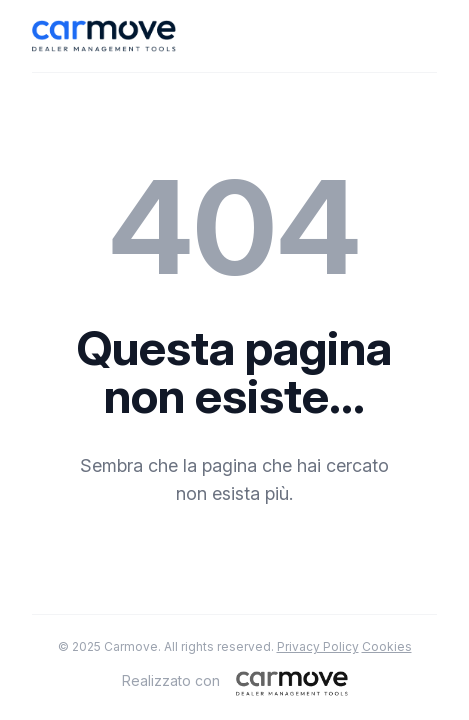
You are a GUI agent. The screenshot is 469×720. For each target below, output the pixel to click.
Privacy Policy (318, 646)
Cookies (387, 646)
